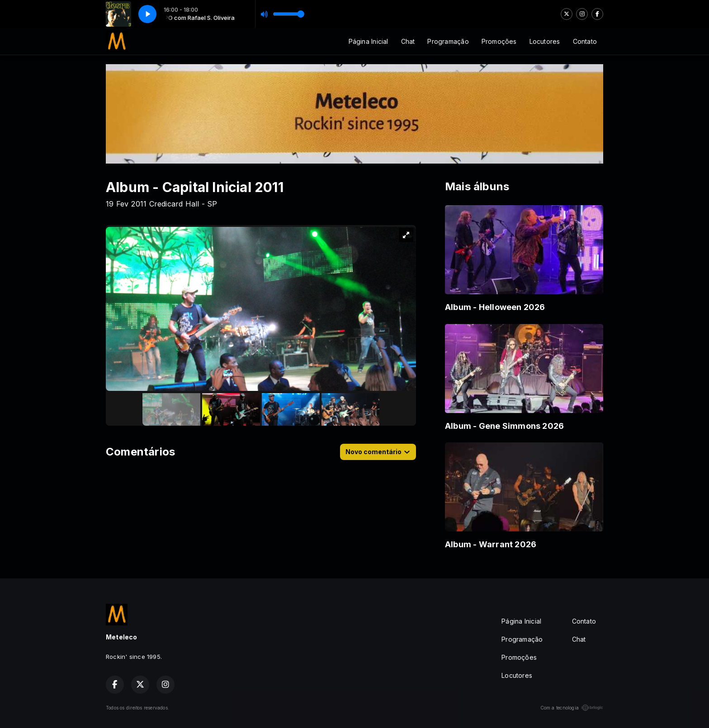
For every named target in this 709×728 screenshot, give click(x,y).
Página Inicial (369, 41)
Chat (408, 41)
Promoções (499, 41)
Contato (585, 41)
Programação (448, 41)
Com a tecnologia (572, 708)
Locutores (545, 41)
